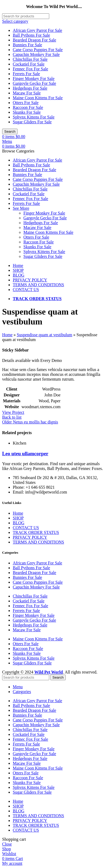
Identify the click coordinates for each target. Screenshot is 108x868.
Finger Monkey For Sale (34, 79)
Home (7, 335)
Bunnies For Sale (27, 45)
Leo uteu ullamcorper (25, 454)
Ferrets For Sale (26, 74)
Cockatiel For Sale (29, 64)
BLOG (19, 523)
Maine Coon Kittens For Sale (38, 98)
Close (7, 844)
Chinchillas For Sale (30, 59)
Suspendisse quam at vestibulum (44, 335)
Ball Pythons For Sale (31, 35)
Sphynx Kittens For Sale (34, 117)
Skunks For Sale (27, 112)
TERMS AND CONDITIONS (38, 542)
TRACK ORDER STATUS (36, 532)
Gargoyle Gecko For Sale (34, 83)
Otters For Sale (26, 103)
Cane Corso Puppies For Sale (38, 50)
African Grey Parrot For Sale (38, 30)
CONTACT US (26, 528)
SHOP (18, 518)
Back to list (12, 417)
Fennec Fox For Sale (30, 69)
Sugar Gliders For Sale (32, 122)
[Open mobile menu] (7, 141)
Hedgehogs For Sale (30, 88)
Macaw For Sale (27, 93)
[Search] (26, 16)
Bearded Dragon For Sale (34, 40)
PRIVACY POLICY (30, 537)
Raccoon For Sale (28, 107)
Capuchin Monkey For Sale (36, 54)
